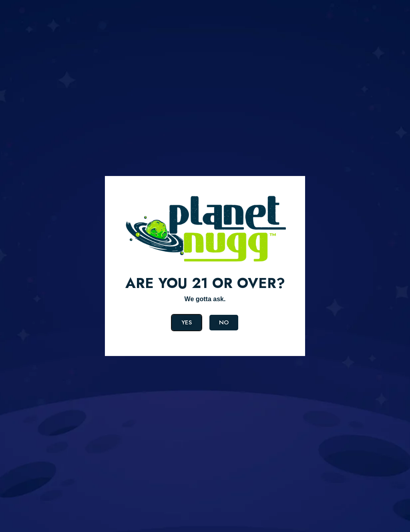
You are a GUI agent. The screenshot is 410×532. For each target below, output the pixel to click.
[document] (205, 266)
